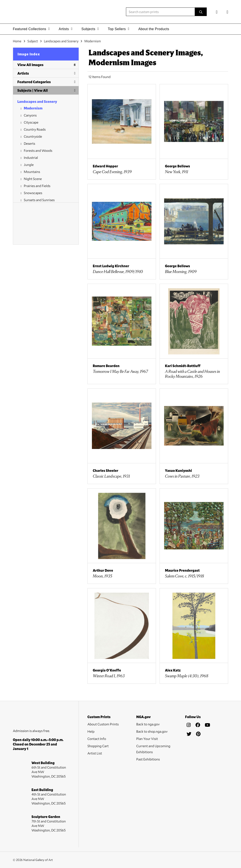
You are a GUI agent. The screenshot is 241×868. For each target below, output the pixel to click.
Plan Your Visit (147, 739)
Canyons (30, 115)
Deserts (29, 143)
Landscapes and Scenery (37, 101)
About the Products (154, 29)
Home (17, 41)
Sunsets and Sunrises (39, 200)
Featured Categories (46, 82)
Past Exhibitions (148, 759)
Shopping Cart (98, 746)
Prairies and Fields (37, 186)
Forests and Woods (38, 150)
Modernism (33, 108)
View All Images (46, 65)
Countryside (33, 136)
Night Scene (33, 179)
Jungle (29, 165)
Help (91, 731)
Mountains (32, 172)
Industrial (31, 157)
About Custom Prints (103, 724)
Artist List (95, 753)
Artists (46, 73)
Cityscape (31, 122)
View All (41, 90)
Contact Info (97, 739)
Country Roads (35, 129)
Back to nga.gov (148, 724)
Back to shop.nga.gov (152, 731)
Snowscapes (33, 193)
